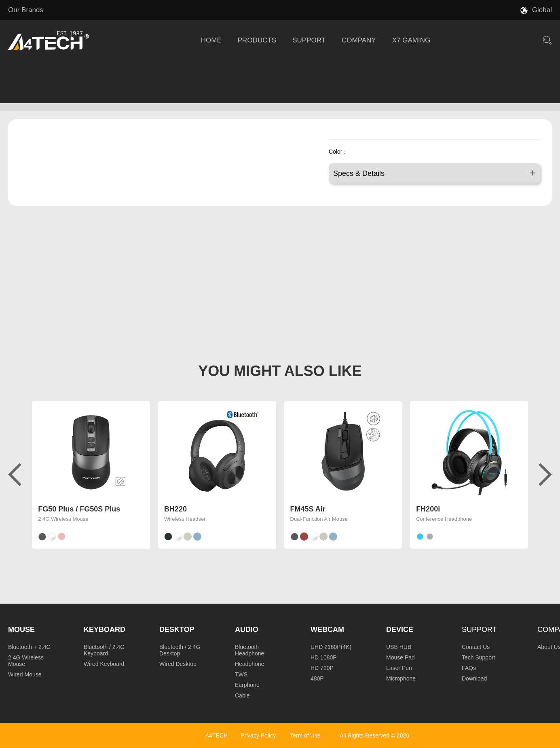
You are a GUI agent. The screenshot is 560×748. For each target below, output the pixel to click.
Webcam (327, 630)
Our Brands (26, 10)
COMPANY (359, 40)
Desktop (177, 630)
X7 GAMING (411, 40)
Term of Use (305, 735)
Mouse (21, 630)
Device (400, 630)
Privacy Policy (258, 735)
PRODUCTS (257, 40)
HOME (211, 40)
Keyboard (105, 630)
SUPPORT (309, 40)
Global (542, 10)
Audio (247, 630)
